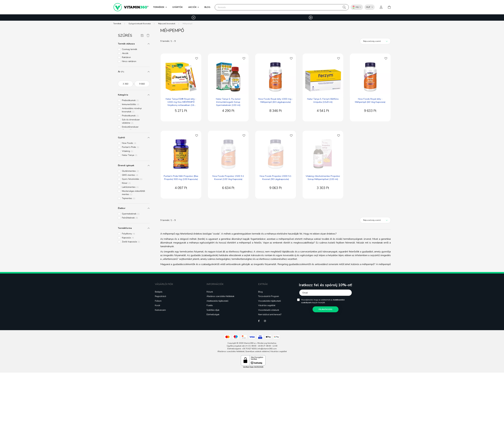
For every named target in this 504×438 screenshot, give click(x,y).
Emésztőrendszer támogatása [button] (130, 129)
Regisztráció (161, 297)
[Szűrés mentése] (142, 36)
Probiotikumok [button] (130, 116)
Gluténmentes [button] (130, 171)
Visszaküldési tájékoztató (270, 301)
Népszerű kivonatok (167, 24)
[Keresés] (282, 7)
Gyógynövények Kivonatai (140, 24)
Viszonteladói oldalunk (269, 310)
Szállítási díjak (213, 310)
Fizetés (210, 306)
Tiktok (271, 321)
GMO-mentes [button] (130, 175)
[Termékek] (117, 24)
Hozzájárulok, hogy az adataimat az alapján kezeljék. (323, 301)
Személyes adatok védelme (257, 351)
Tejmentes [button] (129, 198)
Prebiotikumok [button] (130, 100)
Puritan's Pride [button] (130, 147)
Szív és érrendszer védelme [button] (131, 121)
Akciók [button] (193, 7)
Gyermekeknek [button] (131, 214)
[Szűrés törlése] (148, 36)
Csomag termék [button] (130, 49)
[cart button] (389, 7)
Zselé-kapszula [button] (131, 242)
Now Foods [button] (129, 143)
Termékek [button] (159, 7)
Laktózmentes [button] (130, 187)
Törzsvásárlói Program (269, 297)
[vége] (142, 84)
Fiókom (158, 301)
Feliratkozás (325, 309)
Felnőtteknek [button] (130, 218)
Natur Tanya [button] (130, 155)
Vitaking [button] (127, 151)
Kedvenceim (160, 310)
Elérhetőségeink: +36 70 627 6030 (242, 349)
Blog (207, 7)
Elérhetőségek (213, 315)
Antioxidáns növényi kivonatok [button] (132, 110)
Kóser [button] (126, 183)
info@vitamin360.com (267, 349)
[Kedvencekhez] (197, 58)
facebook (259, 321)
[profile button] (381, 7)
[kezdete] (125, 84)
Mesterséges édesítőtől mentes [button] (133, 193)
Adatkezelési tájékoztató (217, 301)
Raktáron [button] (126, 57)
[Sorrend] (375, 41)
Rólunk (210, 292)
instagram (265, 321)
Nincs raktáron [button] (129, 61)
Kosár (158, 306)
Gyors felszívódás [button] (132, 179)
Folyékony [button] (128, 234)
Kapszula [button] (128, 238)
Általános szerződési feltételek (220, 297)
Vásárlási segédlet (267, 306)
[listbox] (369, 7)
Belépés (159, 292)
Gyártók (177, 7)
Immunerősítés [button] (131, 104)
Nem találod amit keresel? (270, 315)
